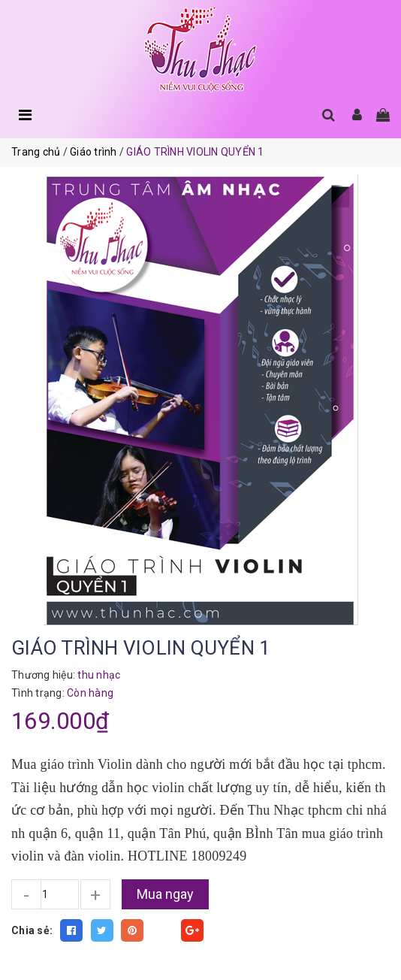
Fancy (162, 930)
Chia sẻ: (32, 930)
